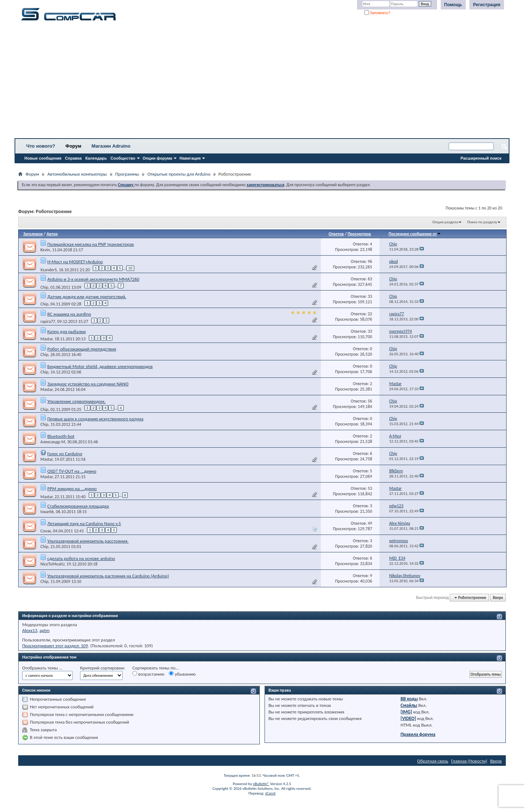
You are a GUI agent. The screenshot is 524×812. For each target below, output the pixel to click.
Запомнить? (377, 13)
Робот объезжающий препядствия (82, 349)
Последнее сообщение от (415, 234)
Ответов (336, 234)
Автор (52, 234)
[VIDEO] (408, 718)
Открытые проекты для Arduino (179, 174)
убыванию (182, 674)
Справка (74, 158)
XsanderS (49, 270)
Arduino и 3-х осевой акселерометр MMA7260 (93, 279)
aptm (44, 630)
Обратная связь (433, 761)
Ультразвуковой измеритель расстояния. (88, 541)
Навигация (190, 158)
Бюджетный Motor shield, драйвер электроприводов (100, 366)
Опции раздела (445, 222)
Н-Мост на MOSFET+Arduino (75, 262)
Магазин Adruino (111, 146)
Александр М (53, 442)
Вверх (498, 598)
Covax (46, 531)
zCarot (271, 793)
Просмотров (359, 234)
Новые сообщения (43, 158)
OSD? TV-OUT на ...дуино (72, 471)
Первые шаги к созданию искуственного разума (95, 419)
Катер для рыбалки (67, 331)
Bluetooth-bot (61, 436)
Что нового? (41, 146)
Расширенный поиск (481, 158)
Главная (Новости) (469, 761)
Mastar (46, 339)
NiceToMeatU (52, 564)
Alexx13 (30, 630)
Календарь (96, 158)
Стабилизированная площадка (78, 506)
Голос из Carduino (65, 454)
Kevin (45, 250)
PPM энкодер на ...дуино (72, 489)
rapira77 (48, 321)
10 (130, 268)
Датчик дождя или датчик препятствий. (87, 297)
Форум (73, 146)
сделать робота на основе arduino (81, 558)
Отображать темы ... (42, 668)
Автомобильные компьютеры (77, 174)
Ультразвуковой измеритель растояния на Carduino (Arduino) (108, 576)
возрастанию (148, 674)
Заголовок (33, 234)
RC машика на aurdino (69, 314)
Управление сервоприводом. (76, 401)
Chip (44, 287)
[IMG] (406, 712)
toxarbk (47, 512)
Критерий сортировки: (103, 668)
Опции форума (157, 158)
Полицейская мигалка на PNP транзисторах (91, 244)
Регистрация (487, 5)
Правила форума (418, 734)
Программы (127, 174)
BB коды (409, 699)
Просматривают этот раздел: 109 (55, 646)
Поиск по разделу (482, 222)
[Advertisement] (227, 82)
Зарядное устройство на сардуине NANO (88, 384)
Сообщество (123, 158)
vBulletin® (261, 784)
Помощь (453, 5)
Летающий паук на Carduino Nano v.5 (84, 523)
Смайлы (409, 705)
